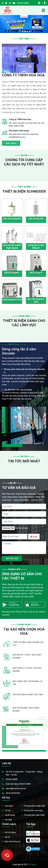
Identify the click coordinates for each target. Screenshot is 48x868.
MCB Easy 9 (36, 272)
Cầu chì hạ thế (36, 219)
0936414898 (23, 3)
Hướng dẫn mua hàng (33, 810)
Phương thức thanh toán (34, 806)
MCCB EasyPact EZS (36, 300)
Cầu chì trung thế (12, 219)
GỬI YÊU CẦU (12, 559)
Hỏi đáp (8, 820)
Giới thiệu (9, 806)
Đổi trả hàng (10, 832)
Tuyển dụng (10, 815)
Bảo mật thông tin (13, 842)
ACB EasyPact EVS (12, 300)
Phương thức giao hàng (34, 815)
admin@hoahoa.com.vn (16, 789)
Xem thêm (11, 143)
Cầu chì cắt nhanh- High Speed (12, 246)
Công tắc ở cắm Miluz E (36, 246)
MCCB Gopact (12, 272)
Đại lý (7, 837)
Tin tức (8, 810)
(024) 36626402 (13, 793)
